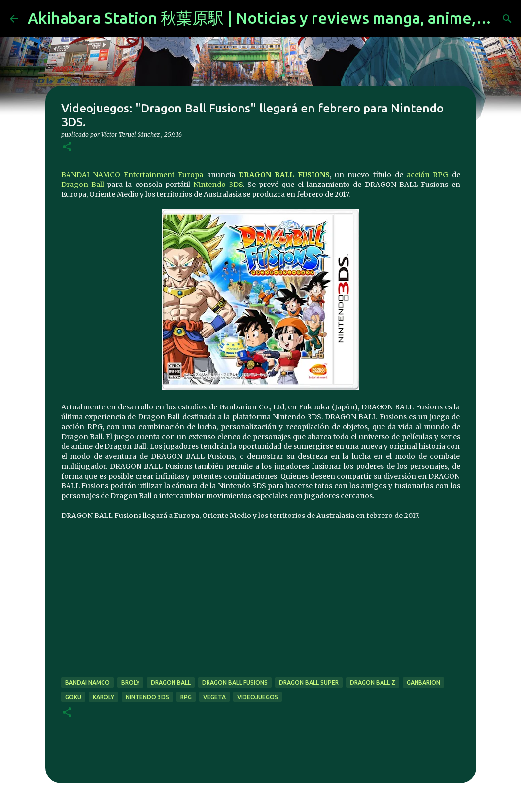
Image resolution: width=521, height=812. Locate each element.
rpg (186, 697)
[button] (67, 147)
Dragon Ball (83, 185)
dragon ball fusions (235, 683)
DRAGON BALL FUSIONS (284, 175)
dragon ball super (309, 683)
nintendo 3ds (147, 697)
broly (130, 683)
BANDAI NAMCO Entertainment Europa (132, 175)
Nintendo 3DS (218, 185)
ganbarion (423, 683)
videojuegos (258, 697)
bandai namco (87, 683)
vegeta (214, 697)
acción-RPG (427, 175)
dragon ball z (373, 683)
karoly (104, 697)
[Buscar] (507, 19)
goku (73, 697)
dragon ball (171, 683)
